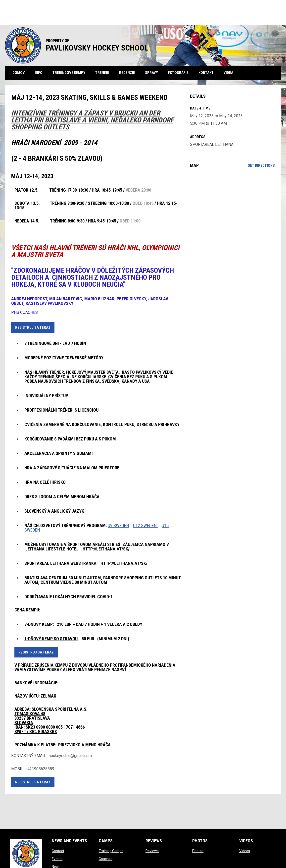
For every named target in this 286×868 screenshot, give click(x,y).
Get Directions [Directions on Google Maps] (261, 165)
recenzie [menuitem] (127, 73)
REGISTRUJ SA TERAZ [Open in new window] (33, 327)
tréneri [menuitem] (102, 73)
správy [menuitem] (151, 73)
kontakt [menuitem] (206, 73)
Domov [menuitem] (19, 73)
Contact (58, 851)
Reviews (152, 851)
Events (57, 859)
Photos (198, 851)
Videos (245, 851)
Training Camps (111, 851)
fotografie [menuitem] (178, 73)
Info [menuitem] (39, 73)
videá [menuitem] (228, 73)
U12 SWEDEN (145, 525)
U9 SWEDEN (118, 525)
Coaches (106, 859)
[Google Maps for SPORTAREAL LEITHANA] (232, 213)
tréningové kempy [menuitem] (69, 73)
